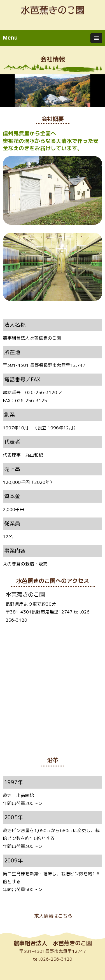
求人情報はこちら (53, 916)
